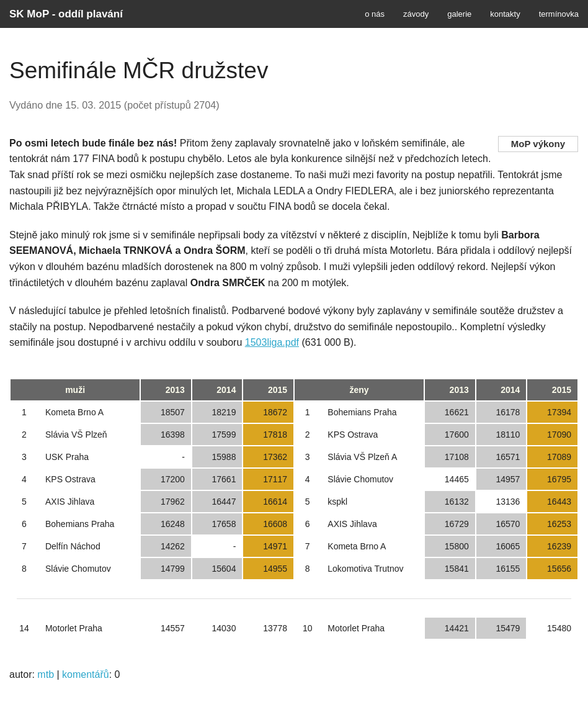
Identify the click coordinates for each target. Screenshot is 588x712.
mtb (46, 674)
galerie (459, 14)
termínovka (559, 14)
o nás (375, 14)
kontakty (505, 14)
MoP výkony (538, 144)
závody (416, 14)
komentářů (86, 674)
